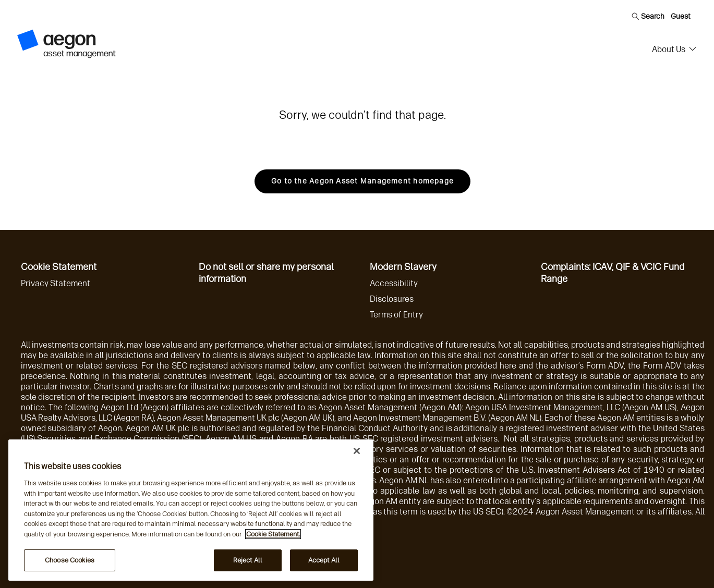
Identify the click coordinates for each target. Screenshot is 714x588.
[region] (191, 510)
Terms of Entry (396, 315)
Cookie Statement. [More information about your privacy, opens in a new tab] (273, 534)
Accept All (324, 560)
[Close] (357, 451)
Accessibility (394, 283)
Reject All (248, 560)
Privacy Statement (56, 283)
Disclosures (392, 299)
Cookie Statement (59, 267)
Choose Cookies (70, 560)
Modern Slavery (403, 267)
